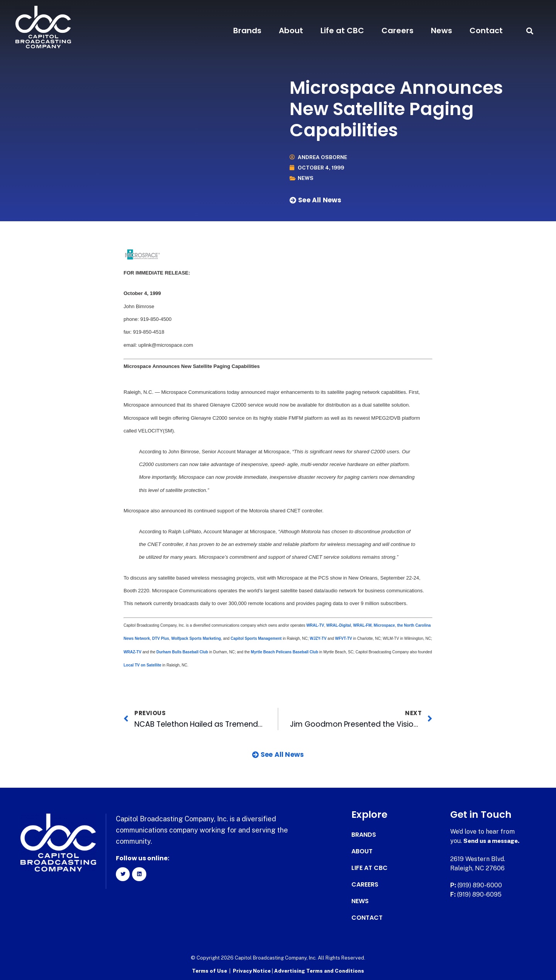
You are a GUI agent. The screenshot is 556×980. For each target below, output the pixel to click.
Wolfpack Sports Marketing (196, 638)
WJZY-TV (318, 638)
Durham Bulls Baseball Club (182, 652)
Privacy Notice (252, 971)
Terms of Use (209, 971)
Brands (247, 31)
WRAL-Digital (339, 625)
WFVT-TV (344, 638)
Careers (398, 31)
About (291, 31)
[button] (530, 31)
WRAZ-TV (133, 652)
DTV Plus (161, 638)
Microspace (384, 625)
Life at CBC (342, 31)
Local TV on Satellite (142, 665)
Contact (486, 31)
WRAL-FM (363, 625)
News (442, 31)
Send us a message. (493, 841)
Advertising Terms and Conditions (319, 971)
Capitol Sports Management (256, 638)
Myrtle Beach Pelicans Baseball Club (285, 652)
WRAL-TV (315, 625)
